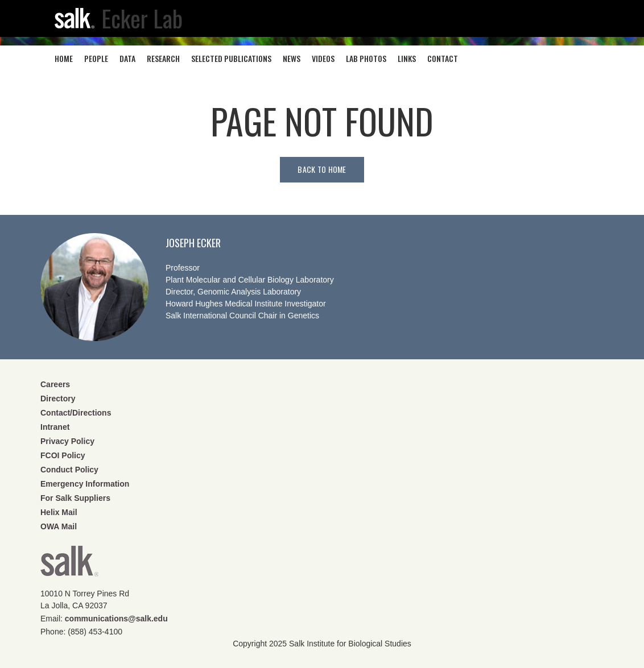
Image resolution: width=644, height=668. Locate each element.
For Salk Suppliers (75, 498)
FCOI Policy (63, 455)
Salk (69, 565)
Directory (58, 399)
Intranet (55, 427)
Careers (55, 384)
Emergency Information (85, 484)
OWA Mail (59, 526)
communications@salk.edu (116, 619)
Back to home (322, 169)
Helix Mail (59, 512)
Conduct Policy (69, 470)
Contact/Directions (76, 413)
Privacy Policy (67, 441)
